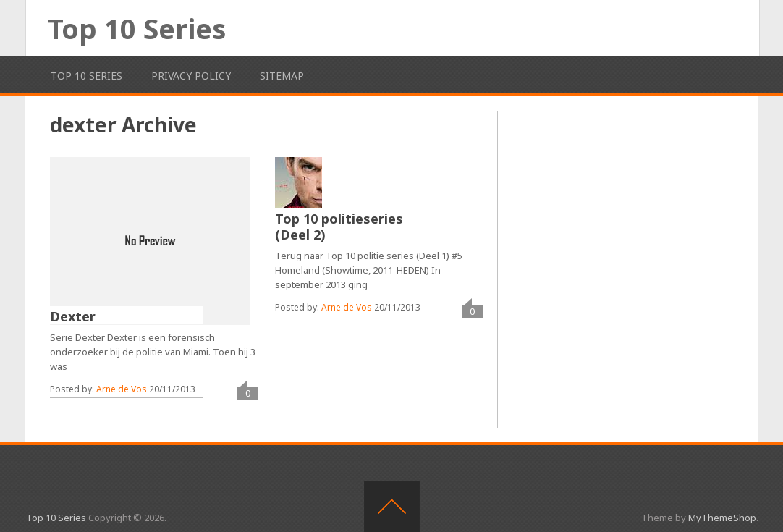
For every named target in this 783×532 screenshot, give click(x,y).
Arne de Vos (122, 389)
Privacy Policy (191, 76)
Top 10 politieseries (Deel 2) (339, 227)
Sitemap (282, 76)
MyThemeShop (722, 518)
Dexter (73, 316)
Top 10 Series (137, 28)
